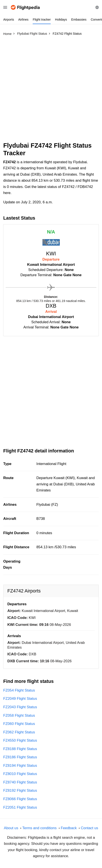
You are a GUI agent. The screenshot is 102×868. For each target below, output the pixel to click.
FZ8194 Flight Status (20, 766)
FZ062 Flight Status (19, 732)
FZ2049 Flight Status (20, 699)
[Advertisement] (51, 91)
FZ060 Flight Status (19, 724)
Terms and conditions (40, 828)
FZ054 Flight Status (19, 690)
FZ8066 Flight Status (20, 799)
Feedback (69, 828)
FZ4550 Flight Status (20, 740)
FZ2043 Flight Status (20, 707)
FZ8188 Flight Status (20, 749)
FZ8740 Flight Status (20, 782)
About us (11, 828)
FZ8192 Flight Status (20, 790)
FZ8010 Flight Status (20, 774)
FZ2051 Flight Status (20, 807)
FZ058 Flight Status (19, 715)
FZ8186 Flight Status (20, 757)
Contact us (89, 828)
